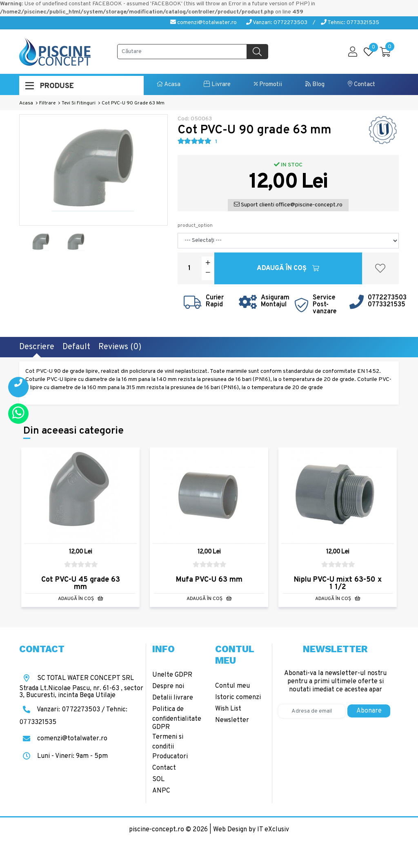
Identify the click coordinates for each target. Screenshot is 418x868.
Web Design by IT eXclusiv (251, 830)
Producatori (170, 757)
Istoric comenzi (238, 697)
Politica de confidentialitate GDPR (177, 718)
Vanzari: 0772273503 (277, 23)
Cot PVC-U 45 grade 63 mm (81, 583)
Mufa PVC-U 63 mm (209, 580)
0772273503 (387, 298)
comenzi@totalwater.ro (203, 23)
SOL (158, 779)
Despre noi (168, 686)
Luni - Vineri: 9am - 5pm (63, 756)
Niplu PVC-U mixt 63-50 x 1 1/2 (338, 583)
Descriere (37, 347)
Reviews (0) (120, 347)
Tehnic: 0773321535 (350, 23)
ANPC (161, 791)
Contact (361, 85)
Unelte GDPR (172, 675)
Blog (315, 85)
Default (76, 347)
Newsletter (232, 720)
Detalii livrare (173, 698)
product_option (195, 226)
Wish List (228, 709)
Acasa (169, 85)
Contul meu (232, 686)
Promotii (268, 85)
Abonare (369, 711)
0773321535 (387, 305)
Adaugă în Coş (288, 268)
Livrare (217, 85)
